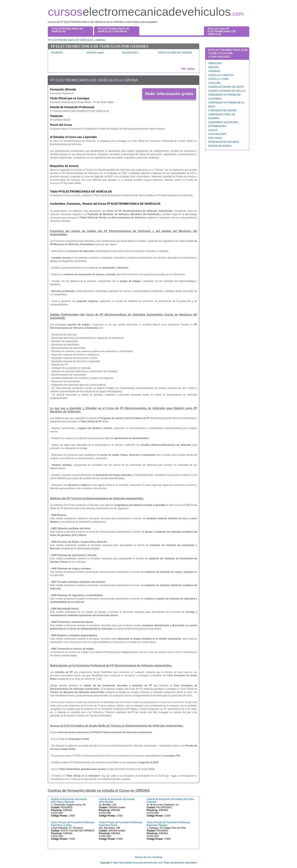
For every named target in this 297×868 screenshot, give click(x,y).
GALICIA (213, 130)
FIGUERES (57, 53)
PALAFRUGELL (131, 53)
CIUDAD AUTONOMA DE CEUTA (226, 87)
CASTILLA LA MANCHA (221, 75)
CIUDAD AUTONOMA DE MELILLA (227, 91)
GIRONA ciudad (95, 53)
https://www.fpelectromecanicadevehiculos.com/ (138, 863)
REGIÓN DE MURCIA (220, 146)
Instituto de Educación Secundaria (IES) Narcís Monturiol (69, 801)
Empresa (158, 857)
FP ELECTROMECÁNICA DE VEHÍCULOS (71, 40)
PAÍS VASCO (215, 138)
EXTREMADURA (217, 126)
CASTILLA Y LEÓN (218, 79)
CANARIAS (214, 71)
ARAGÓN (213, 67)
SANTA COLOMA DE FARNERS (175, 53)
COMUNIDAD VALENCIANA (223, 122)
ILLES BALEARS (217, 134)
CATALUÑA (214, 83)
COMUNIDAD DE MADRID (223, 110)
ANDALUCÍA (215, 63)
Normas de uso (143, 857)
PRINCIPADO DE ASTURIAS (224, 142)
